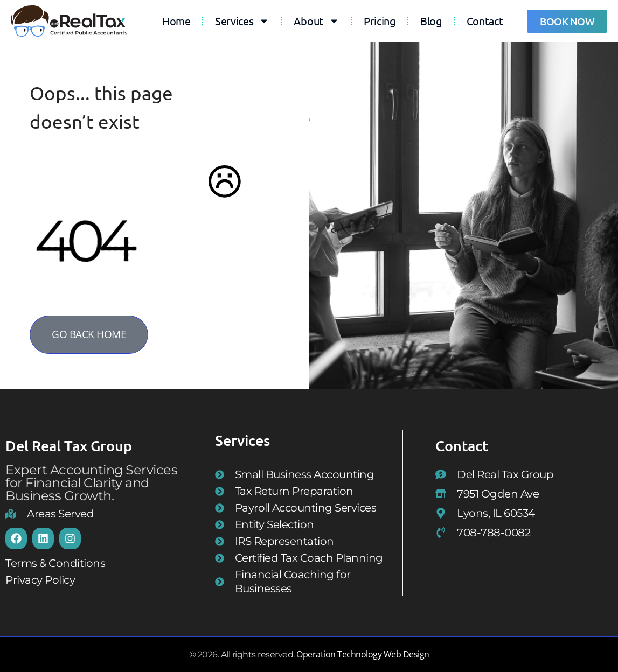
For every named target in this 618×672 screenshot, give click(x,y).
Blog (431, 21)
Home (176, 21)
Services (242, 21)
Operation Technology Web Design (363, 654)
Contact (485, 21)
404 (83, 240)
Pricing (380, 21)
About (317, 21)
